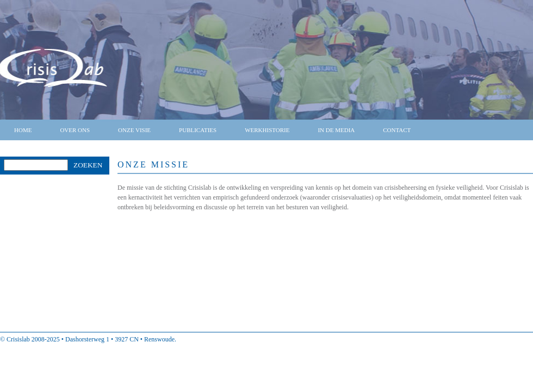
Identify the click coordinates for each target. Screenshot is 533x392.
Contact (397, 130)
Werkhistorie (267, 130)
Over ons (75, 130)
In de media (336, 130)
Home (23, 130)
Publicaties (198, 130)
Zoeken (88, 165)
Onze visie (134, 130)
